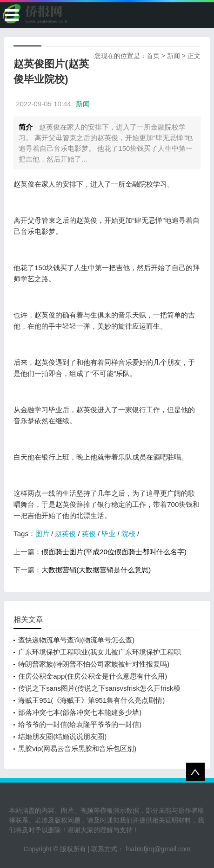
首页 (153, 56)
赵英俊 (65, 534)
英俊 (89, 534)
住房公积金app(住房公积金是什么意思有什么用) (93, 676)
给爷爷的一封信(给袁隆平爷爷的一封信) (80, 724)
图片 (42, 534)
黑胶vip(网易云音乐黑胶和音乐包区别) (77, 748)
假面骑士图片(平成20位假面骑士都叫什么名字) (114, 552)
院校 (128, 534)
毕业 (108, 534)
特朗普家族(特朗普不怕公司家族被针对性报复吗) (94, 664)
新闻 (174, 56)
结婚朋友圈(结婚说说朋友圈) (62, 736)
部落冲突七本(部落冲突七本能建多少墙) (80, 712)
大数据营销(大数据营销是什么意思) (96, 570)
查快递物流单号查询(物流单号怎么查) (76, 640)
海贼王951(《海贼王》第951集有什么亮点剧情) (91, 700)
